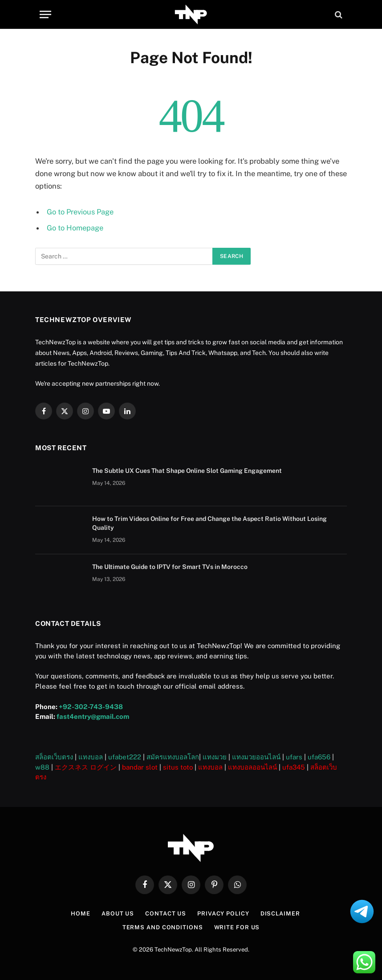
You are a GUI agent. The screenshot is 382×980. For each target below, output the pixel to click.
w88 (42, 766)
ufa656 (319, 756)
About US (117, 913)
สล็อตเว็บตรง (54, 756)
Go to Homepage (75, 228)
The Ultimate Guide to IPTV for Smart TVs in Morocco (170, 566)
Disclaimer (280, 913)
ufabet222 (125, 756)
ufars (294, 756)
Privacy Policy (223, 913)
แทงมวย (215, 756)
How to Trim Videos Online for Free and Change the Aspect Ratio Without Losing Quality (209, 523)
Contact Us (165, 913)
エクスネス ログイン (86, 766)
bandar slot (140, 766)
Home (80, 913)
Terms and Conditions (162, 926)
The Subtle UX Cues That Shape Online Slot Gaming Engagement (187, 470)
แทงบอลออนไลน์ (252, 766)
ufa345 (294, 766)
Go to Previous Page (81, 212)
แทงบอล (91, 756)
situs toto (178, 766)
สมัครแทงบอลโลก (173, 756)
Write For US (237, 926)
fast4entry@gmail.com (93, 716)
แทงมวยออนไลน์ (256, 756)
